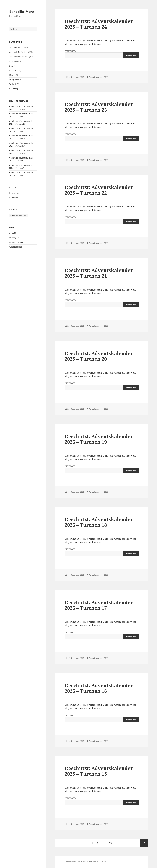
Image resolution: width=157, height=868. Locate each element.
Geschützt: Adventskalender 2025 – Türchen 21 (21, 130)
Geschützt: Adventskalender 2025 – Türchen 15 (21, 174)
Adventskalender (17, 47)
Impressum (14, 193)
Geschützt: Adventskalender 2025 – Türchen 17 (21, 159)
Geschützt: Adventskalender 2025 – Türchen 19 (21, 144)
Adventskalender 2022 (19, 52)
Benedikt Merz (22, 12)
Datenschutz (15, 198)
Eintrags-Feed (15, 238)
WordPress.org (16, 247)
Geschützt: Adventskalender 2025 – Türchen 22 (21, 123)
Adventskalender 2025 (19, 57)
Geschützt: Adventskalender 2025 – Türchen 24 (21, 108)
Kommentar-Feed (17, 242)
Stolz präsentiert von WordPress (92, 862)
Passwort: (102, 54)
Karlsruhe (14, 71)
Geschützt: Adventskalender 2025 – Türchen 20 (21, 137)
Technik (13, 84)
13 (111, 842)
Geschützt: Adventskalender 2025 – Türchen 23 (21, 115)
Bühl (11, 66)
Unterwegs (14, 89)
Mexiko (12, 75)
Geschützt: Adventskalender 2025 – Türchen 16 (21, 167)
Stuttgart (13, 80)
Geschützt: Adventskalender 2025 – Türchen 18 (21, 152)
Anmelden (14, 233)
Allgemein (14, 61)
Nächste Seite (144, 843)
